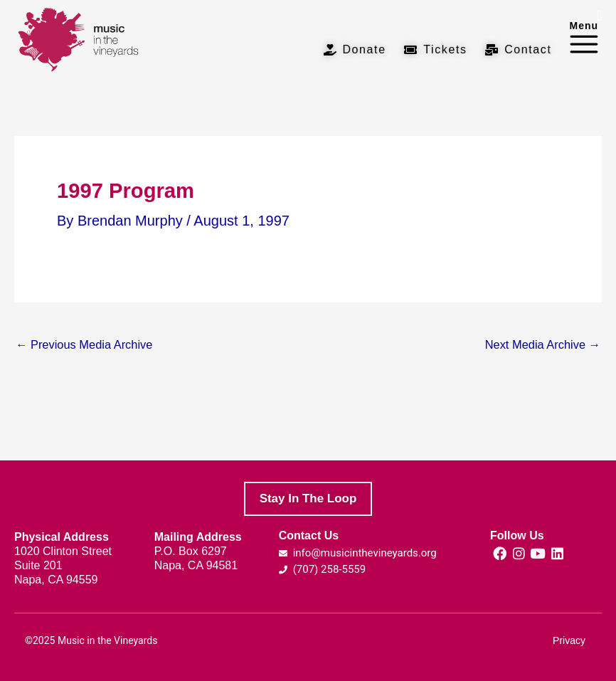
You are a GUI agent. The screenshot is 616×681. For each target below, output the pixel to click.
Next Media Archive (543, 344)
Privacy (569, 640)
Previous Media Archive (84, 344)
